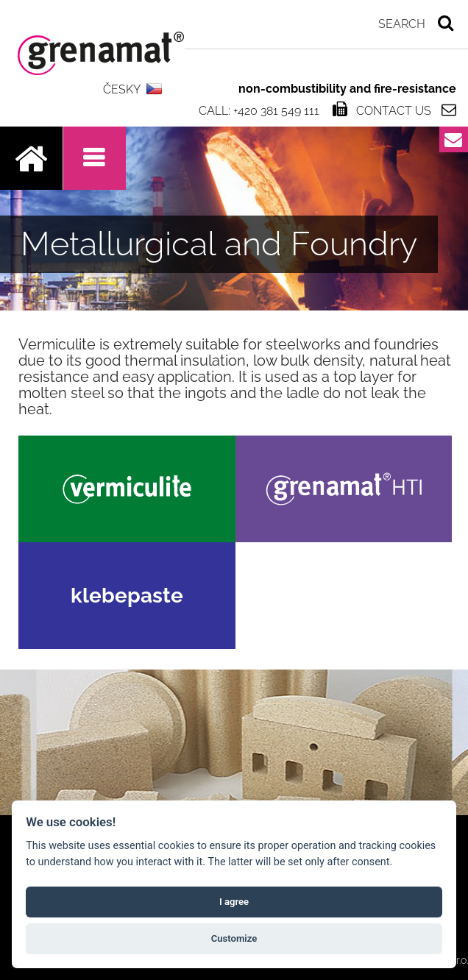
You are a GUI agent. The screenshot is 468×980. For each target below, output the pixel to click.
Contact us (394, 110)
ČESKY (122, 89)
